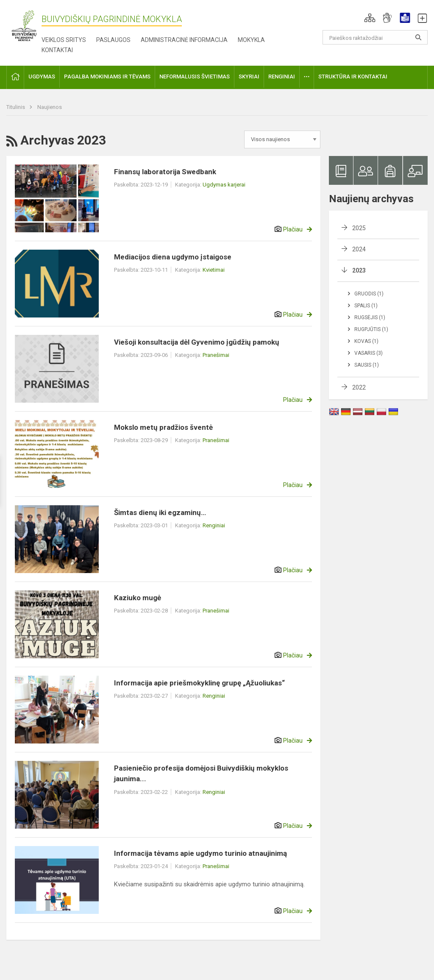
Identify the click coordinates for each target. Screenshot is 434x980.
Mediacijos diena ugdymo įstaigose (173, 257)
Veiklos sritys (64, 40)
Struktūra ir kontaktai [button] (353, 77)
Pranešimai (216, 355)
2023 (359, 270)
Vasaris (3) (369, 353)
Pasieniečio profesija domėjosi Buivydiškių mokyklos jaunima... (201, 774)
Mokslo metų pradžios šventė (163, 427)
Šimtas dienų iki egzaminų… (160, 512)
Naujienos (50, 107)
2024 (359, 249)
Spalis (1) (366, 306)
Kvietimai (214, 270)
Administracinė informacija (184, 40)
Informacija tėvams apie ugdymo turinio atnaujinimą (200, 853)
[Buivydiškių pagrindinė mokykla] (24, 26)
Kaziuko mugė (138, 598)
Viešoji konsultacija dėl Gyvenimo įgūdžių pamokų (197, 342)
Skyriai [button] (249, 77)
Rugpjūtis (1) (371, 329)
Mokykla (251, 40)
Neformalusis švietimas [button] (195, 77)
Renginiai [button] (282, 77)
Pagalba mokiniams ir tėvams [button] (107, 77)
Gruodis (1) (369, 294)
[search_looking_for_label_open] (418, 37)
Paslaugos (113, 40)
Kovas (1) (366, 341)
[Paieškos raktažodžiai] (375, 37)
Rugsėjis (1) (370, 317)
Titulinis (16, 107)
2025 (359, 228)
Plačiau (293, 229)
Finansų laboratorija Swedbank (165, 172)
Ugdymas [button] (42, 77)
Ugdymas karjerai (224, 185)
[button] (370, 18)
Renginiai (214, 525)
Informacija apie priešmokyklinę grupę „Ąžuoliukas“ (199, 683)
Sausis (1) (367, 365)
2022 (359, 387)
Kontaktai (57, 50)
